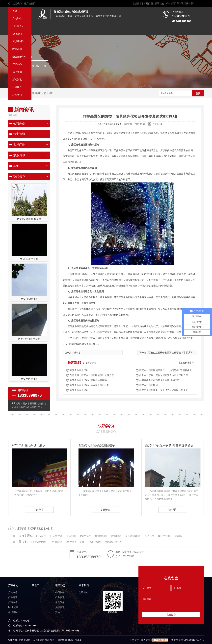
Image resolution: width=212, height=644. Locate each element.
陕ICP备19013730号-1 (192, 640)
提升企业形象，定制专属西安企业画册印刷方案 (164, 375)
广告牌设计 (56, 542)
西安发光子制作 (29, 379)
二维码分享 (158, 124)
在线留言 (137, 3)
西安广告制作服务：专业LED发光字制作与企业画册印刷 (166, 390)
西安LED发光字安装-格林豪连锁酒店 (169, 445)
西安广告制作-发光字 (29, 339)
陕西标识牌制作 (113, 542)
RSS (71, 640)
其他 (16, 166)
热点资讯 (19, 155)
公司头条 (19, 123)
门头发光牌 (40, 542)
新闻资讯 (17, 80)
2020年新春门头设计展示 (28, 445)
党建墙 (178, 536)
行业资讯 (49, 93)
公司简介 (17, 87)
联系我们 (159, 3)
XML (78, 640)
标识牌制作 (18, 41)
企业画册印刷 (19, 57)
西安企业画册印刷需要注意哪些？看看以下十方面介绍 (176, 353)
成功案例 (17, 72)
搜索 (198, 94)
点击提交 (171, 615)
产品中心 (17, 64)
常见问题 (148, 3)
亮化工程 (149, 536)
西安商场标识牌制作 (112, 124)
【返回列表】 (185, 363)
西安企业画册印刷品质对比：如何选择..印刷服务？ (165, 370)
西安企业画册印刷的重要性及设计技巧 (89, 385)
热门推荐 (19, 176)
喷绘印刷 (17, 49)
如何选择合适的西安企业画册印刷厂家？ (160, 380)
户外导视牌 (94, 542)
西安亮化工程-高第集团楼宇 (97, 445)
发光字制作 (164, 536)
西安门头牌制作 (29, 299)
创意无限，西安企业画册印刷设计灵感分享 (92, 375)
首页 (15, 11)
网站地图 (62, 640)
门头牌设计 (18, 26)
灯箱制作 (71, 536)
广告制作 (17, 18)
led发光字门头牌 (75, 542)
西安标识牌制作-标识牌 (29, 219)
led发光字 (17, 34)
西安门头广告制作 (29, 259)
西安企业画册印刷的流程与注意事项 (88, 380)
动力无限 (146, 640)
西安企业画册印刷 (79, 370)
